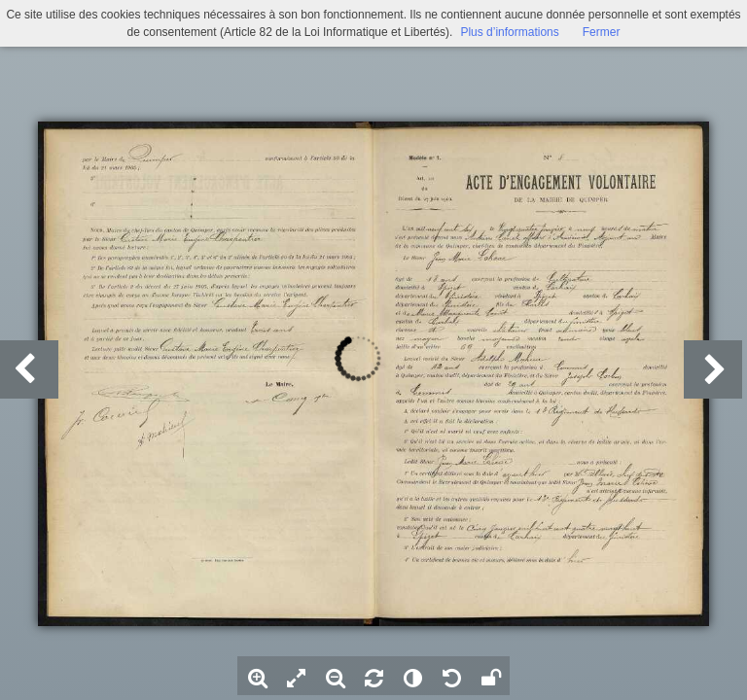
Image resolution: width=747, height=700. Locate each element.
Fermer (602, 32)
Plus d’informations (509, 32)
